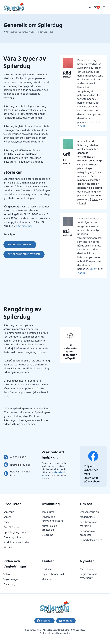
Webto (67, 633)
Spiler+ (94, 122)
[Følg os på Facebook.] (93, 456)
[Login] (90, 7)
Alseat (81, 126)
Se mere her (25, 226)
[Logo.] (55, 607)
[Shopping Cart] (97, 7)
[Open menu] (104, 7)
